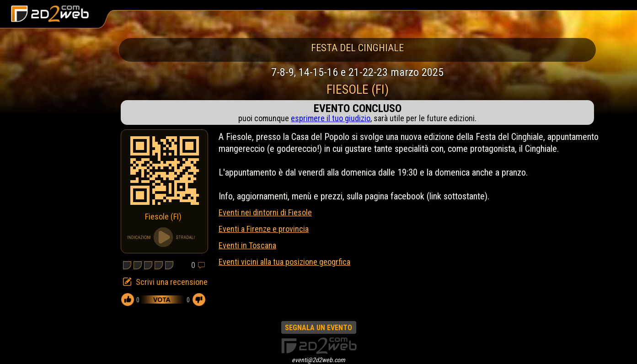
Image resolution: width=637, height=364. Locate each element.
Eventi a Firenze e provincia (264, 229)
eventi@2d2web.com (318, 360)
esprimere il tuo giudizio (331, 118)
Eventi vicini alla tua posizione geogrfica (284, 262)
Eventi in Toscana (247, 245)
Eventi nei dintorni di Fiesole (265, 212)
